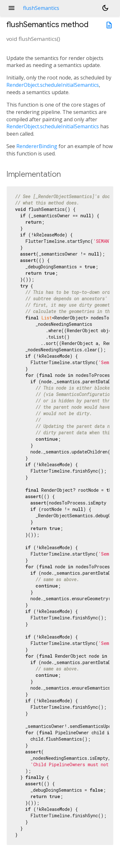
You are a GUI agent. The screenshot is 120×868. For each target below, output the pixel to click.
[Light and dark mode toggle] (105, 8)
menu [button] (12, 8)
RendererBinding (37, 146)
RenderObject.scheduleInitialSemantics (53, 85)
